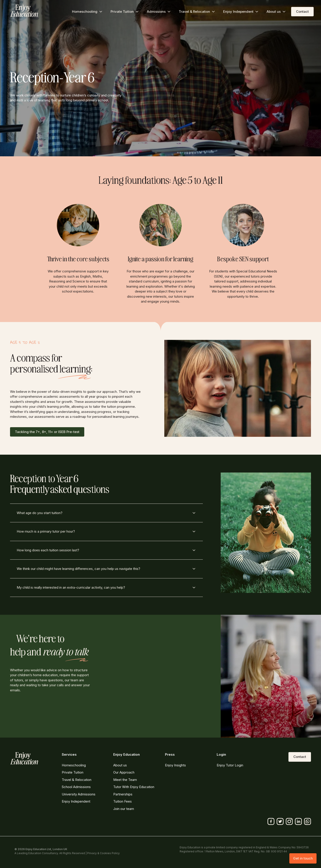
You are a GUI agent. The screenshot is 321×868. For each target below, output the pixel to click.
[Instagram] (289, 821)
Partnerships (123, 794)
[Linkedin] (298, 821)
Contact (302, 12)
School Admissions (76, 787)
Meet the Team (125, 780)
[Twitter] (280, 821)
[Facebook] (271, 821)
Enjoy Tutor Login (230, 765)
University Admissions (79, 794)
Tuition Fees (122, 801)
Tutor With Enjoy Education (134, 787)
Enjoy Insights (175, 765)
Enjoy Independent (76, 801)
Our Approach (124, 772)
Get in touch (303, 858)
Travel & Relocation (77, 780)
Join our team (124, 809)
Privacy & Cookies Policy (103, 853)
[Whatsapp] (308, 821)
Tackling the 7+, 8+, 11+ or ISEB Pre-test (47, 432)
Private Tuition (73, 772)
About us (120, 765)
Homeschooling (74, 765)
